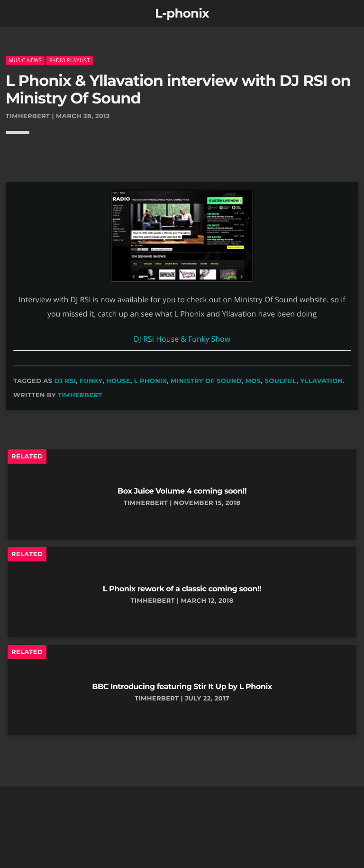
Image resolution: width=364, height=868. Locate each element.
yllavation (321, 381)
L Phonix (150, 381)
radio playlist (70, 60)
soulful (280, 381)
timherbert (80, 395)
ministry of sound (206, 381)
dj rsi (65, 381)
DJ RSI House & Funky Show (182, 339)
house (118, 381)
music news (25, 60)
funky (91, 381)
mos (253, 381)
